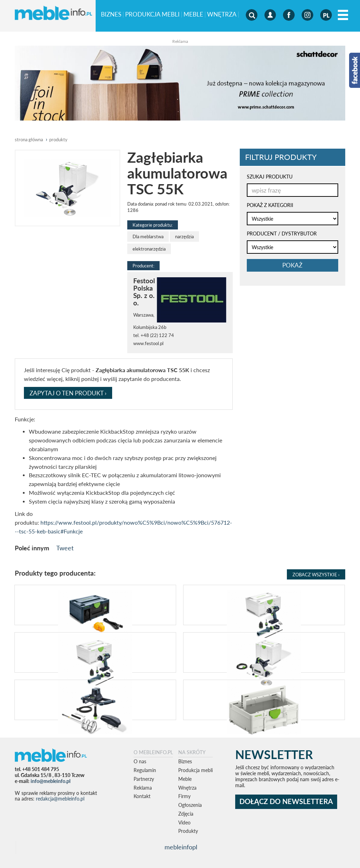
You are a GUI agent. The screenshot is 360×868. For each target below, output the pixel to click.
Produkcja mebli (152, 15)
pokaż (292, 265)
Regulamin (145, 770)
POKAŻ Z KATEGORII (270, 205)
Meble (193, 15)
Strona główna (29, 140)
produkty (58, 140)
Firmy (184, 796)
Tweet (65, 548)
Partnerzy (144, 779)
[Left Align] (343, 15)
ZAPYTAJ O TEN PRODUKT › (68, 393)
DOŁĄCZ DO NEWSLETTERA (286, 801)
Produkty (188, 831)
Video (184, 822)
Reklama (143, 788)
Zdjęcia (186, 814)
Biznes (111, 15)
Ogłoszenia (190, 805)
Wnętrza (222, 15)
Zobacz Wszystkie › (316, 575)
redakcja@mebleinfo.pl (60, 799)
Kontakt (142, 796)
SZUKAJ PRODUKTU (270, 177)
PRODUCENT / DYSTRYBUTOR (282, 234)
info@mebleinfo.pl (50, 781)
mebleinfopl (181, 847)
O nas (140, 761)
